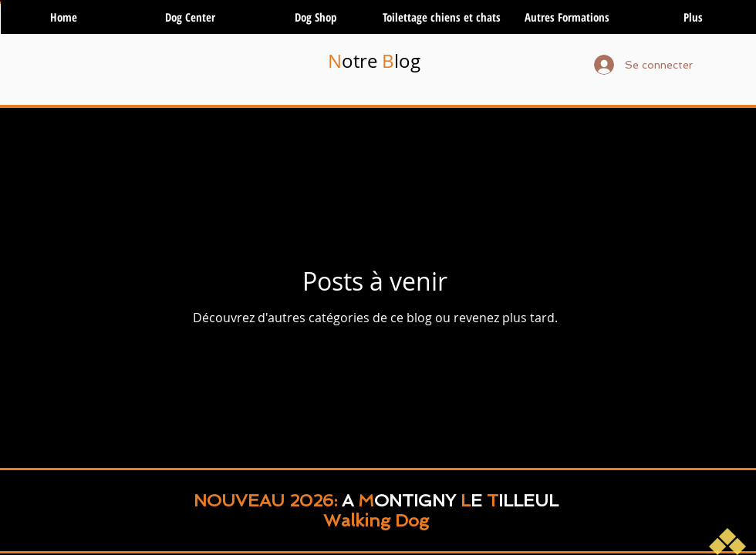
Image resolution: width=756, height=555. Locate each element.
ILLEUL (528, 500)
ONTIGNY (415, 500)
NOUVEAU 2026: (268, 500)
